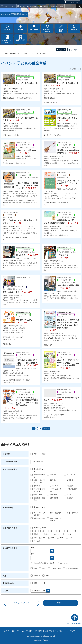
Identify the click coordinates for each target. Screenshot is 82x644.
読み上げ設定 (75, 50)
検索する (60, 603)
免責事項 (49, 631)
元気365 (45, 640)
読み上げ (62, 50)
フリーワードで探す (11, 462)
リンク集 (58, 631)
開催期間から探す (10, 548)
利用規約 (39, 631)
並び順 (5, 591)
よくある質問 (27, 631)
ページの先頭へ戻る (75, 623)
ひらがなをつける (73, 2)
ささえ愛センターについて (7, 41)
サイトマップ (70, 631)
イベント (27, 53)
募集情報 (47, 30)
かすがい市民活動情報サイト (10, 53)
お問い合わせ (34, 6)
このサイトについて (9, 6)
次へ (45, 429)
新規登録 (23, 6)
